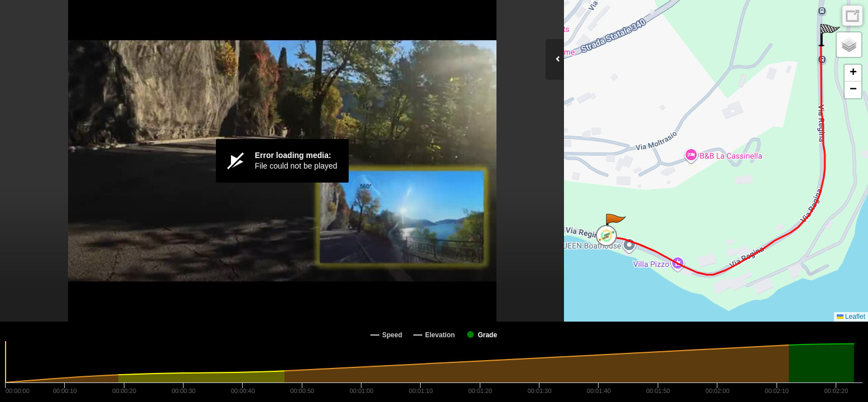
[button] (615, 225)
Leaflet (851, 317)
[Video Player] (282, 161)
